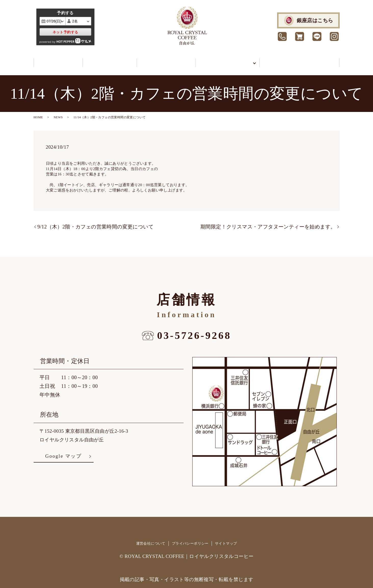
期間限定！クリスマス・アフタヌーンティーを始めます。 (268, 222)
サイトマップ (226, 539)
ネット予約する (65, 32)
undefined (82, 21)
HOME (38, 113)
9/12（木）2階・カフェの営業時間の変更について (96, 222)
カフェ (56, 60)
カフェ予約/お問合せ (298, 60)
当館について (216, 60)
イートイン (157, 60)
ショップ (103, 60)
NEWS (58, 113)
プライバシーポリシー (190, 539)
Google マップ (63, 451)
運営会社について (151, 539)
